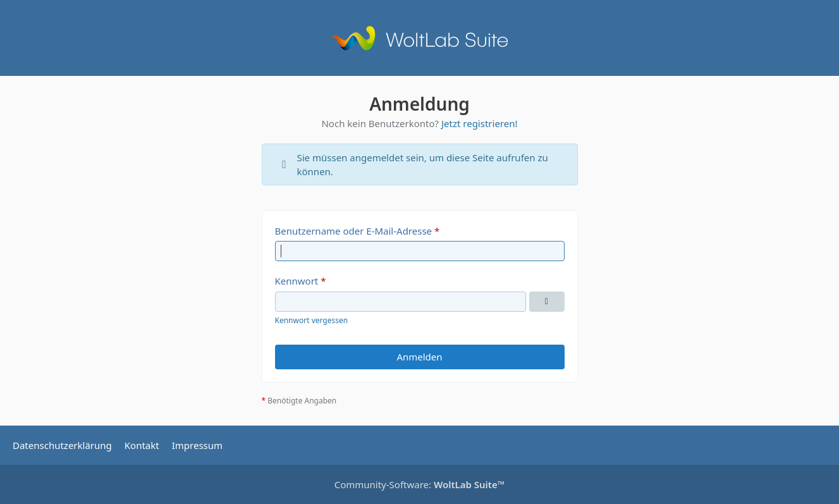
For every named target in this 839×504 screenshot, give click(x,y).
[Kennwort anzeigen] (547, 302)
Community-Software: (420, 484)
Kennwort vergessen (312, 320)
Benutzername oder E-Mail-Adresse (354, 231)
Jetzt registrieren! (480, 123)
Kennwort (297, 281)
